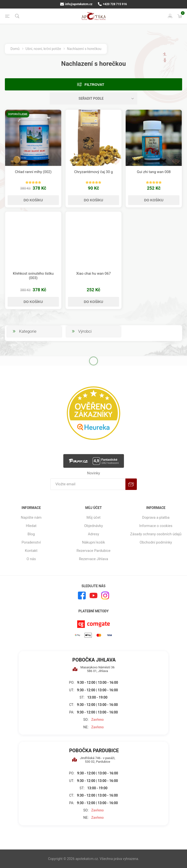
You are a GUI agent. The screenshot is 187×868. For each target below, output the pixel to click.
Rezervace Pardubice (93, 551)
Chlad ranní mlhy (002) (33, 172)
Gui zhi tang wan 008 (154, 172)
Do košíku (33, 200)
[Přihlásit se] (88, 484)
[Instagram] (105, 595)
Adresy (93, 534)
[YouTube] (93, 595)
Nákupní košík (93, 542)
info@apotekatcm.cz (76, 4)
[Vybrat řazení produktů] (93, 98)
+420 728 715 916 (112, 4)
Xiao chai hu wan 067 (93, 273)
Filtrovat (94, 84)
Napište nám (31, 517)
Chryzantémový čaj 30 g (93, 172)
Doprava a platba (156, 517)
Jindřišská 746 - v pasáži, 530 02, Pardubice (93, 760)
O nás (31, 559)
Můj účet (93, 517)
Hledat (31, 526)
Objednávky (93, 526)
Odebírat (131, 484)
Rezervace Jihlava (93, 559)
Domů (15, 49)
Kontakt (31, 551)
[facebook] (82, 595)
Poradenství (31, 542)
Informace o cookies (156, 526)
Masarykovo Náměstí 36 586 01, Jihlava (93, 669)
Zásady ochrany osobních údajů (156, 534)
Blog (31, 534)
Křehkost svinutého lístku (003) (33, 276)
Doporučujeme (18, 114)
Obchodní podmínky (156, 542)
